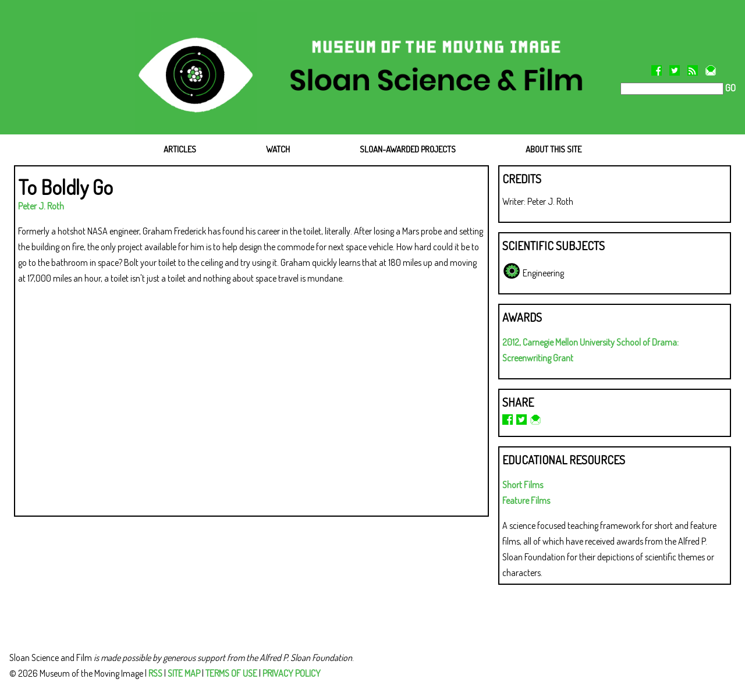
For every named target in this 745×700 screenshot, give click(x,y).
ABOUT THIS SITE (554, 149)
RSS (155, 673)
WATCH (278, 149)
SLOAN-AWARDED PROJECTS (408, 149)
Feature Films (526, 500)
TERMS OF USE (231, 673)
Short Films (523, 485)
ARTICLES (180, 149)
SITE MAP (184, 673)
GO (730, 88)
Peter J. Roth (41, 206)
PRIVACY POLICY (292, 673)
